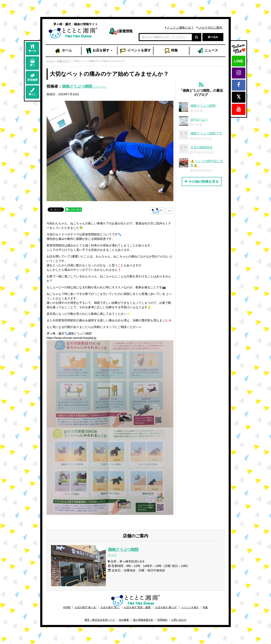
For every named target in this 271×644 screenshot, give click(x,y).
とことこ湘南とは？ (179, 28)
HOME (67, 607)
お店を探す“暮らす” (166, 607)
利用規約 (162, 620)
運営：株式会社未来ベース (100, 620)
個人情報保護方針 (143, 620)
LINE (239, 61)
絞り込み (213, 37)
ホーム (63, 51)
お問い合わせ (179, 620)
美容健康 (32, 77)
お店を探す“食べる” (86, 607)
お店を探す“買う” (110, 607)
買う (32, 63)
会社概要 (124, 620)
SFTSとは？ (199, 120)
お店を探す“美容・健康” (138, 607)
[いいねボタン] (157, 211)
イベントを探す (190, 607)
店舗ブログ (63, 61)
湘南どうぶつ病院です (206, 133)
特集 (171, 51)
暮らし (32, 92)
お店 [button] (99, 51)
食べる (32, 48)
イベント (135, 51)
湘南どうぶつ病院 (84, 86)
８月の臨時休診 (201, 147)
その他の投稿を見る (202, 182)
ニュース (207, 51)
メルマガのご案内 (209, 28)
